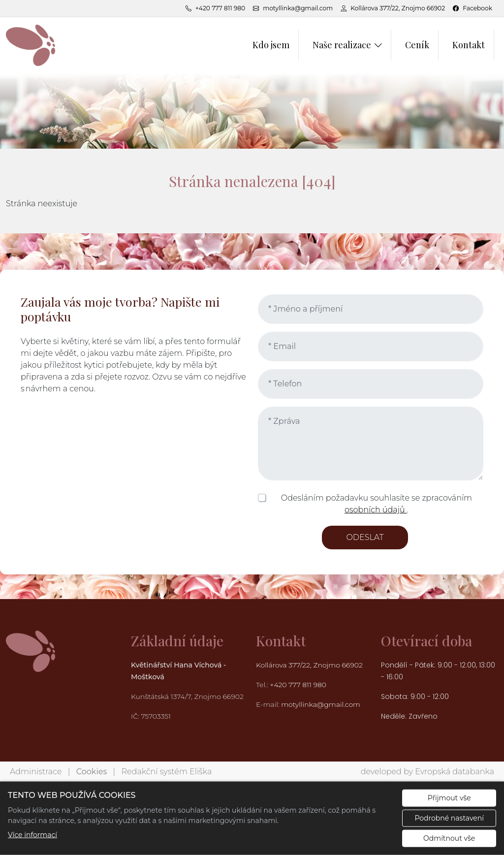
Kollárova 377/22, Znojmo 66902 (309, 665)
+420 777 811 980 (299, 685)
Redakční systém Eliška (167, 772)
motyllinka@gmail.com (321, 704)
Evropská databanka (455, 772)
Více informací (32, 835)
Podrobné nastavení (449, 818)
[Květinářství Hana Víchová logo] (31, 45)
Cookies (92, 772)
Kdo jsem (271, 45)
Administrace (36, 772)
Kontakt (469, 45)
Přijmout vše (449, 798)
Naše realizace (342, 45)
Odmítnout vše (449, 838)
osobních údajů (376, 510)
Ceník (417, 45)
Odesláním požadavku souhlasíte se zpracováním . (377, 504)
